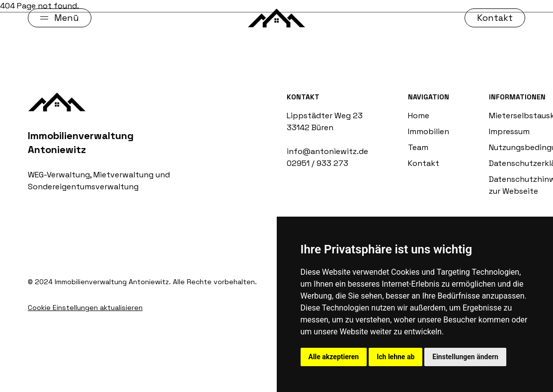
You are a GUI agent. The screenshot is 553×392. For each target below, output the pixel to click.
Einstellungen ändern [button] (465, 357)
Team (418, 147)
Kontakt (424, 163)
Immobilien (429, 131)
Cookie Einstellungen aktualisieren (85, 308)
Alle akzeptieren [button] (334, 357)
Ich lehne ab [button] (395, 357)
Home (419, 116)
